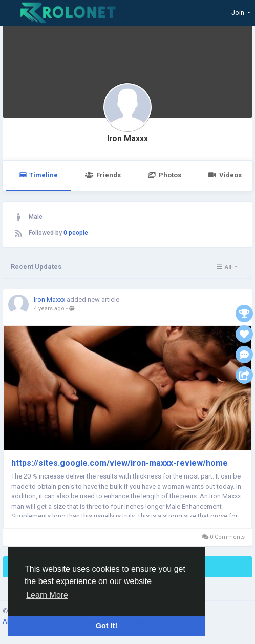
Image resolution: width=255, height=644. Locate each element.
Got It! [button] (107, 626)
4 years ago (49, 309)
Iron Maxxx (128, 139)
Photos (165, 175)
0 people (76, 233)
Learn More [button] (47, 595)
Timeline (38, 175)
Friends (103, 175)
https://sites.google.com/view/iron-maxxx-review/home (120, 463)
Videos (225, 175)
